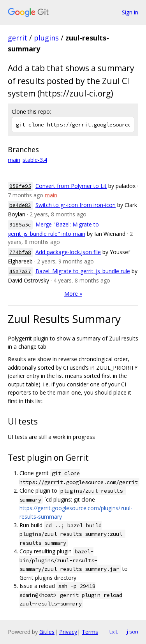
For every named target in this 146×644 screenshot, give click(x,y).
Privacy (68, 632)
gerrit (18, 38)
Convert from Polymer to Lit (71, 186)
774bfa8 (20, 252)
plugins (46, 38)
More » (73, 294)
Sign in (130, 12)
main (14, 160)
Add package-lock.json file (68, 252)
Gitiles (47, 632)
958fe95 (20, 186)
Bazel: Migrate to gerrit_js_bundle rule (83, 271)
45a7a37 (20, 271)
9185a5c (20, 225)
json (132, 632)
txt (113, 632)
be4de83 (20, 205)
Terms (90, 632)
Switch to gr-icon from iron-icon (76, 205)
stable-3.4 (35, 160)
